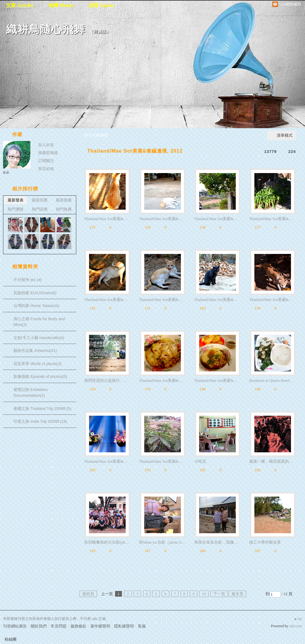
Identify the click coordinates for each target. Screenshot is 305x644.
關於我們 (39, 626)
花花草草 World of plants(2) (38, 364)
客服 (142, 626)
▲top (298, 619)
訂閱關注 (46, 161)
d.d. (6, 172)
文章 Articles (20, 5)
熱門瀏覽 (16, 209)
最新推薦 (64, 200)
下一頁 (219, 594)
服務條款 (78, 626)
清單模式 (285, 135)
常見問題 (59, 626)
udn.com (296, 626)
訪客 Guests (102, 5)
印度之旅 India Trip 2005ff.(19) (40, 421)
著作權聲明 (100, 626)
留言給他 (46, 169)
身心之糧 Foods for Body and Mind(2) (39, 322)
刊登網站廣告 (15, 626)
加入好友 (46, 145)
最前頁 (88, 594)
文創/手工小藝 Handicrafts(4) (39, 338)
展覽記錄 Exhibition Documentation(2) (30, 393)
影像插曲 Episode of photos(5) (40, 376)
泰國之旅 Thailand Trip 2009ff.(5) (42, 409)
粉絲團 (11, 639)
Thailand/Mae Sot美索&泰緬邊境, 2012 (135, 151)
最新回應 (40, 200)
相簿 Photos (61, 5)
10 (204, 594)
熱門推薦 (64, 209)
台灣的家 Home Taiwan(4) (36, 306)
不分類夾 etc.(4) (27, 280)
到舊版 (100, 32)
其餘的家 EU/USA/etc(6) (35, 293)
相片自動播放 (96, 135)
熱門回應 (40, 209)
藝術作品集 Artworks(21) (35, 351)
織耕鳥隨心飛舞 (46, 29)
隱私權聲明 (124, 626)
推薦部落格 (48, 153)
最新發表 (16, 200)
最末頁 (237, 594)
